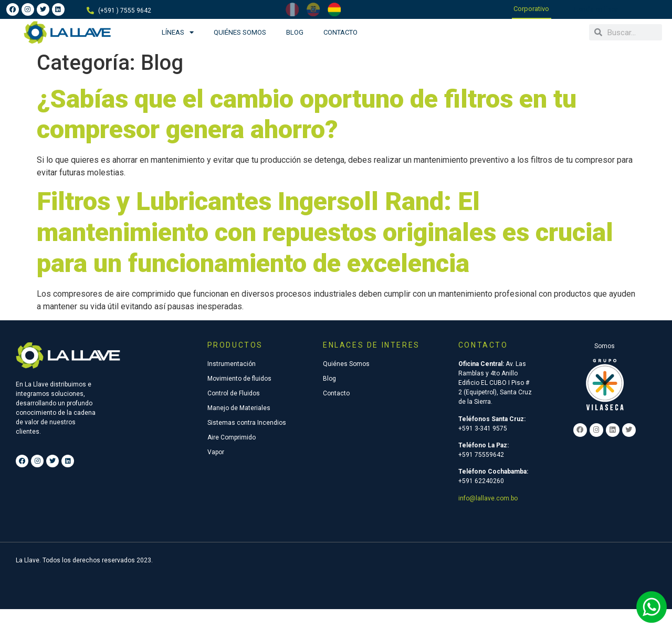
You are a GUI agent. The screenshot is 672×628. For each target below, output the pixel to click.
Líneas (178, 32)
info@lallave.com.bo (488, 498)
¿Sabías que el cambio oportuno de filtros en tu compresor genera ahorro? (307, 114)
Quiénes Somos (240, 32)
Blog (295, 32)
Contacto (340, 32)
